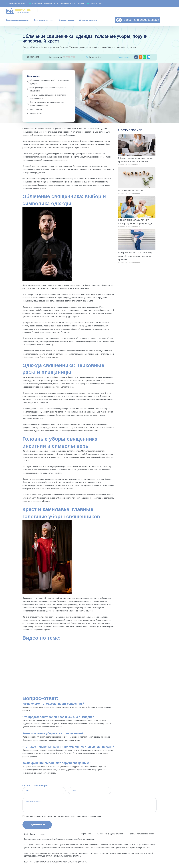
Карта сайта (86, 834)
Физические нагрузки (44, 20)
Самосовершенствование (18, 20)
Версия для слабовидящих (137, 20)
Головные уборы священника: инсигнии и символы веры (48, 97)
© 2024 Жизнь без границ (34, 834)
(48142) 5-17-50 (21, 3)
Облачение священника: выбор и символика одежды (49, 82)
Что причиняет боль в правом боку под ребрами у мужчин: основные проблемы (135, 256)
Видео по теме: (36, 110)
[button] (136, 57)
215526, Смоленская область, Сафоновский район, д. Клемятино (60, 3)
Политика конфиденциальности (110, 834)
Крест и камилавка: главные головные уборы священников (47, 104)
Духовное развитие (88, 20)
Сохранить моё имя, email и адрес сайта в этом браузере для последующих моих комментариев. (64, 816)
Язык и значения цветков (131, 191)
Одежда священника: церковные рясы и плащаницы (48, 89)
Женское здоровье (67, 20)
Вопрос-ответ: (36, 114)
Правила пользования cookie (142, 834)
